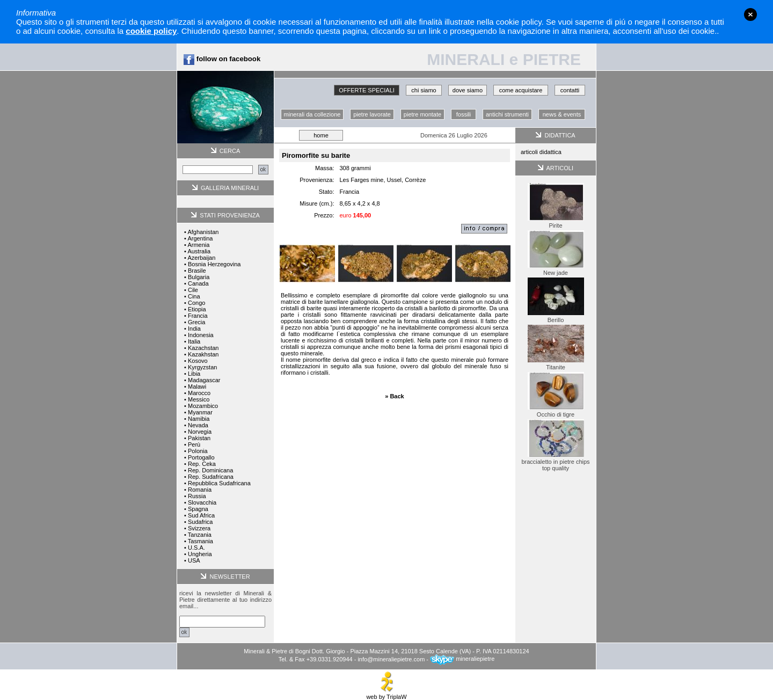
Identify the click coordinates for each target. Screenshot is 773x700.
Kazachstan (203, 348)
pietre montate (422, 114)
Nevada (198, 425)
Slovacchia (202, 502)
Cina (194, 296)
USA (194, 560)
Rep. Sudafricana (211, 477)
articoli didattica (541, 152)
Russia (197, 496)
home (321, 135)
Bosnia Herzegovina (214, 264)
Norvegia (200, 432)
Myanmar (200, 412)
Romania (200, 490)
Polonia (198, 451)
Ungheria (200, 554)
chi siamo (424, 90)
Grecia (196, 322)
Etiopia (197, 309)
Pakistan (199, 438)
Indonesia (201, 335)
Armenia (198, 245)
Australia (199, 251)
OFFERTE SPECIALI (367, 90)
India (194, 329)
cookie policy (151, 31)
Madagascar (204, 380)
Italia (194, 341)
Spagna (198, 509)
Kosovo (198, 361)
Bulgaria (199, 277)
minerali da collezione (312, 114)
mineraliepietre (462, 659)
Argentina (200, 238)
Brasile (197, 271)
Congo (196, 303)
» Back (394, 396)
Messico (199, 399)
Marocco (199, 393)
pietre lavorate (372, 114)
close (750, 14)
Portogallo (201, 457)
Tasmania (200, 541)
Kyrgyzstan (202, 367)
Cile (193, 290)
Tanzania (200, 535)
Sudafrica (200, 522)
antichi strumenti (507, 114)
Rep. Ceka (202, 464)
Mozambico (203, 406)
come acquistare (521, 90)
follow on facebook (222, 59)
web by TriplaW (386, 694)
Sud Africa (201, 515)
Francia (198, 316)
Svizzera (199, 528)
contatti (570, 90)
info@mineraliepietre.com (391, 659)
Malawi (197, 387)
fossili (464, 114)
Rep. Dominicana (210, 470)
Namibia (199, 419)
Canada (198, 283)
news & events (562, 114)
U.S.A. (196, 548)
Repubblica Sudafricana (219, 483)
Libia (194, 374)
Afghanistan (203, 232)
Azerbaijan (201, 258)
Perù (194, 444)
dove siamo (468, 90)
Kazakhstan (203, 354)
